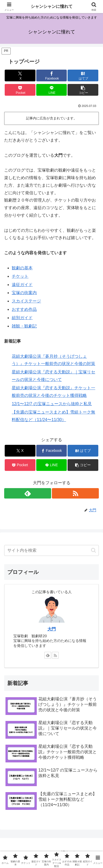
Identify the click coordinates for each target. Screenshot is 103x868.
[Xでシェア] (20, 75)
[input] (51, 550)
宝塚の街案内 (24, 293)
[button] (83, 90)
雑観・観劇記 (24, 326)
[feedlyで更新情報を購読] (28, 493)
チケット (20, 276)
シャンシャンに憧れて (52, 6)
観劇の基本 (22, 268)
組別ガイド (22, 318)
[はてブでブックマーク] (83, 75)
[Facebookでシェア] (52, 75)
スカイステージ (26, 301)
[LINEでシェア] (52, 90)
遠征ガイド (22, 285)
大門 (52, 629)
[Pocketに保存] (20, 90)
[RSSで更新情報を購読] (75, 493)
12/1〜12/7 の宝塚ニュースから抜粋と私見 (52, 404)
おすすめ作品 (24, 309)
